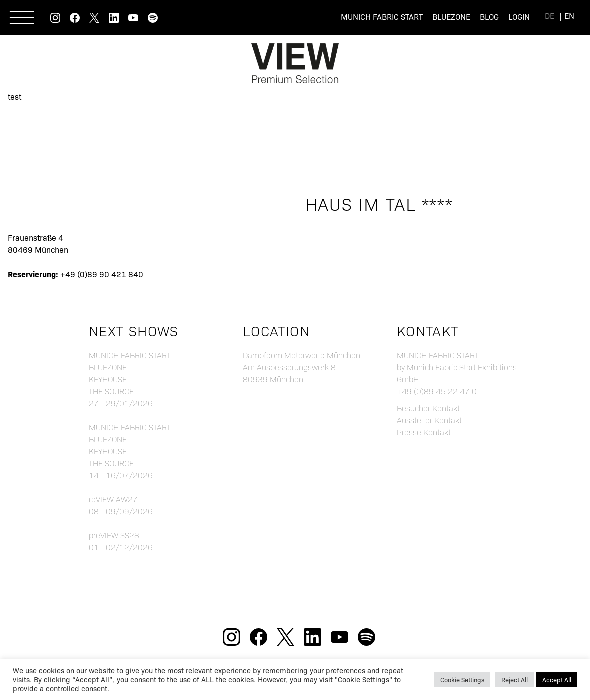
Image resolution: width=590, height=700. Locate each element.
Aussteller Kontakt (429, 420)
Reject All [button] (515, 680)
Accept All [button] (557, 680)
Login (519, 17)
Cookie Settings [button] (462, 680)
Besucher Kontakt (428, 408)
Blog (489, 17)
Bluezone (451, 17)
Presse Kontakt (424, 432)
